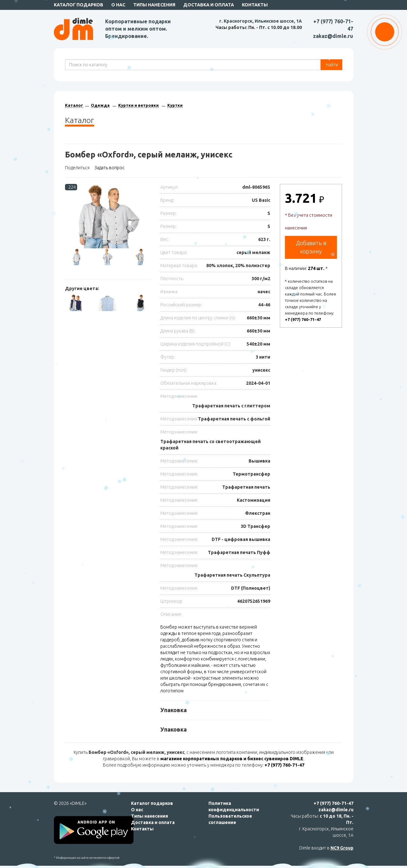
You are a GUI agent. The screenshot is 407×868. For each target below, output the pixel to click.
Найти (331, 65)
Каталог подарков (79, 5)
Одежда (100, 105)
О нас (118, 5)
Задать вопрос (109, 168)
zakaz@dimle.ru (333, 36)
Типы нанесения (154, 5)
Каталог (74, 105)
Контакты (255, 5)
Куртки (175, 105)
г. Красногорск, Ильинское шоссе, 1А (261, 21)
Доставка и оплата (209, 5)
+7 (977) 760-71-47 (303, 319)
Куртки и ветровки (138, 105)
